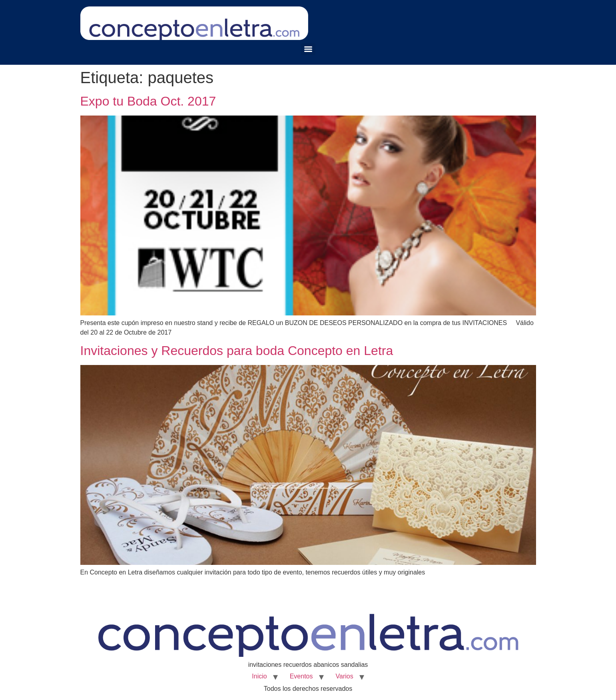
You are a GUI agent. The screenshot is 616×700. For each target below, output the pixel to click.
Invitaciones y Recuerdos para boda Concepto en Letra (237, 351)
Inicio (259, 676)
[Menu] (308, 49)
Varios (345, 676)
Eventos (301, 676)
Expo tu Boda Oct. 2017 (148, 101)
